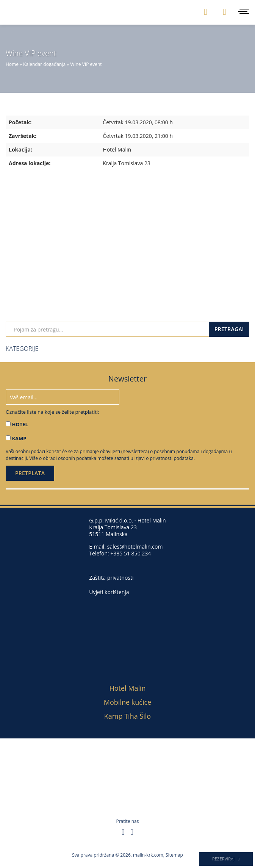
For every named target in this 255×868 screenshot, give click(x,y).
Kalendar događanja (44, 64)
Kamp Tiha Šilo (127, 716)
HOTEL (20, 424)
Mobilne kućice (127, 702)
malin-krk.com (148, 855)
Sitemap (174, 855)
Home (12, 64)
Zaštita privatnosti (111, 578)
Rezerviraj (226, 859)
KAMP (19, 438)
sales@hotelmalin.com (135, 547)
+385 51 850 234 (131, 553)
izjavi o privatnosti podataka (164, 458)
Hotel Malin (127, 688)
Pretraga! (229, 329)
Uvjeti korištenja (109, 592)
